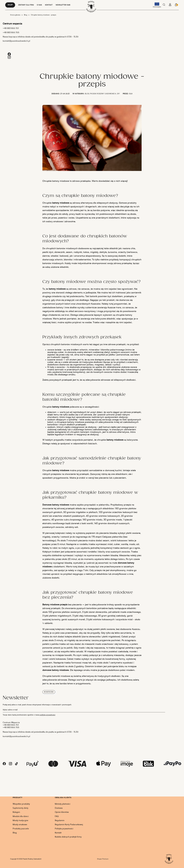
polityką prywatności (48, 715)
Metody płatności (63, 804)
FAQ (57, 816)
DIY (118, 94)
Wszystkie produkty (21, 804)
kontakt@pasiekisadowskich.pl (16, 41)
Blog (15, 833)
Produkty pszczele (21, 829)
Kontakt (58, 833)
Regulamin (60, 820)
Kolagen (16, 812)
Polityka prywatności (64, 829)
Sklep (10, 5)
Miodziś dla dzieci (21, 816)
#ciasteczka (49, 692)
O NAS (39, 5)
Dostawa (59, 808)
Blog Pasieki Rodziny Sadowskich (100, 94)
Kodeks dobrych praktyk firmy (68, 837)
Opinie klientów (62, 812)
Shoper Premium (103, 859)
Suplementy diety (20, 808)
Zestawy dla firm (26, 5)
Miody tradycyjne (20, 820)
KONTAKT (49, 5)
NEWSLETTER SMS (63, 5)
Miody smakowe (20, 825)
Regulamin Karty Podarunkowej (69, 825)
